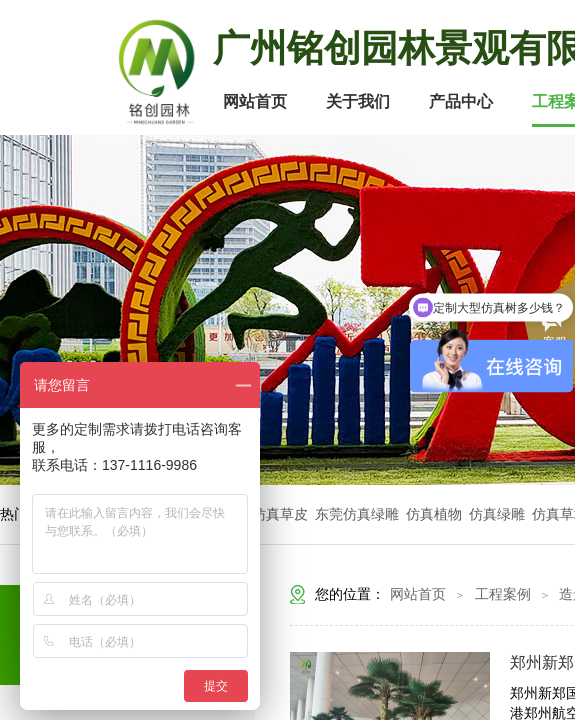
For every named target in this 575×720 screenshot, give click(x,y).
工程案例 (503, 594)
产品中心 (461, 101)
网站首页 (255, 101)
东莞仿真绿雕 (357, 514)
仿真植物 (434, 514)
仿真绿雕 (497, 514)
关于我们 (358, 101)
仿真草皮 (280, 514)
